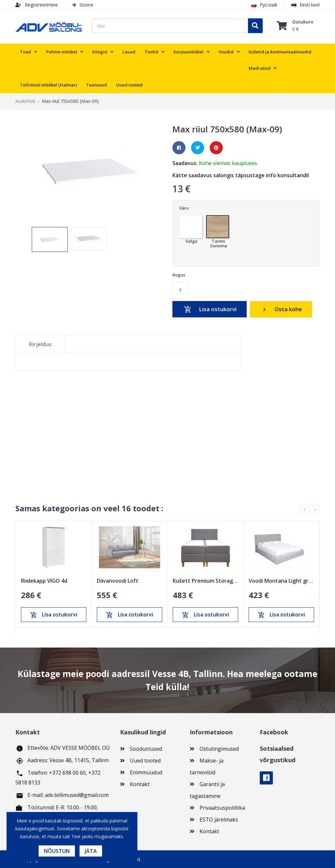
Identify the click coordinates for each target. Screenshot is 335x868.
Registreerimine (37, 5)
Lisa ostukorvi (210, 310)
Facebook (266, 778)
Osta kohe (282, 309)
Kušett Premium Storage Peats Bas (205, 581)
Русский (264, 5)
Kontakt (140, 784)
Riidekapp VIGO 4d (44, 581)
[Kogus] (180, 290)
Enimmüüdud (146, 772)
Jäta (91, 851)
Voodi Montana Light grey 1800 (281, 581)
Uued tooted (145, 761)
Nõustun (57, 851)
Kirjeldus (40, 344)
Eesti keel (305, 5)
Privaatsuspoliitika (222, 808)
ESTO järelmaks (219, 820)
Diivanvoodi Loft (118, 581)
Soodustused (146, 749)
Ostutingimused (219, 749)
